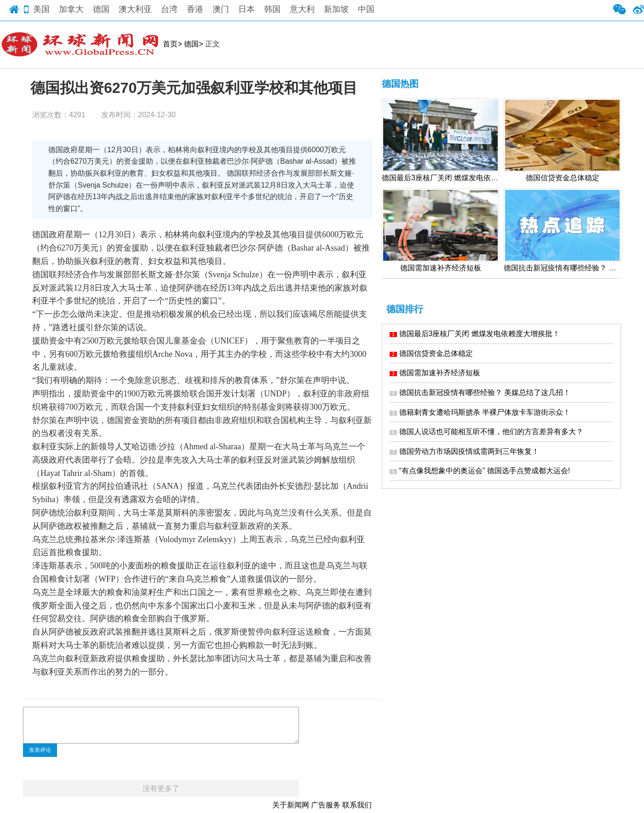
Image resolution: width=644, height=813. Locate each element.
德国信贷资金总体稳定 (431, 353)
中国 (366, 9)
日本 (247, 9)
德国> (193, 44)
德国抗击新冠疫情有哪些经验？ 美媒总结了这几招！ (480, 392)
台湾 (169, 9)
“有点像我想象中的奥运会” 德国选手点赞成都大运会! (480, 471)
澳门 (221, 9)
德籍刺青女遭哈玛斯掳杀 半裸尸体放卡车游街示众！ (480, 412)
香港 (195, 9)
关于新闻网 (291, 805)
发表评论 (40, 750)
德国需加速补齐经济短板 (435, 373)
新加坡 (336, 9)
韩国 (272, 9)
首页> (172, 44)
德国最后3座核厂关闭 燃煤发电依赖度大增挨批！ (475, 334)
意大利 (302, 9)
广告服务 (326, 805)
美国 (41, 9)
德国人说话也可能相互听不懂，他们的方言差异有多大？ (486, 432)
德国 (101, 9)
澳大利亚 (135, 9)
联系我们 (357, 805)
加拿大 (71, 9)
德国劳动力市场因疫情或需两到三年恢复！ (464, 451)
